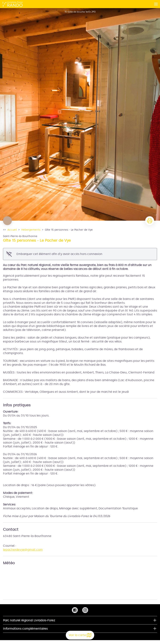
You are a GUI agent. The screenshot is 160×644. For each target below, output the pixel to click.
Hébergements (31, 230)
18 (108, 216)
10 (78, 216)
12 (86, 216)
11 (82, 216)
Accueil (12, 230)
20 (115, 216)
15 (97, 216)
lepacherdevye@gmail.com (23, 550)
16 (100, 216)
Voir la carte (80, 635)
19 (111, 216)
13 (89, 216)
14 (93, 216)
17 (104, 216)
